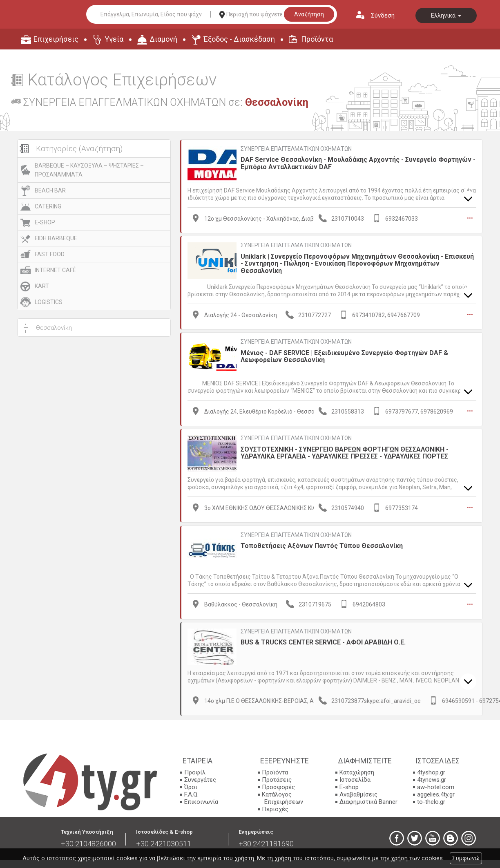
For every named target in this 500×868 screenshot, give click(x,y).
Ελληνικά (446, 16)
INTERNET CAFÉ (55, 270)
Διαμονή (163, 39)
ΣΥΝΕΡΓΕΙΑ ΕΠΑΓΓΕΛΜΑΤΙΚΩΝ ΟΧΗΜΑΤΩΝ (296, 149)
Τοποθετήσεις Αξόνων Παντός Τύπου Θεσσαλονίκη (322, 544)
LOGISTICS (49, 302)
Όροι (191, 785)
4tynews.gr (432, 778)
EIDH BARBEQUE (56, 238)
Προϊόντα (317, 39)
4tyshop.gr (431, 770)
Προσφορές (278, 785)
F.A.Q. (191, 792)
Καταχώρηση (357, 770)
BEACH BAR (50, 190)
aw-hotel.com (436, 785)
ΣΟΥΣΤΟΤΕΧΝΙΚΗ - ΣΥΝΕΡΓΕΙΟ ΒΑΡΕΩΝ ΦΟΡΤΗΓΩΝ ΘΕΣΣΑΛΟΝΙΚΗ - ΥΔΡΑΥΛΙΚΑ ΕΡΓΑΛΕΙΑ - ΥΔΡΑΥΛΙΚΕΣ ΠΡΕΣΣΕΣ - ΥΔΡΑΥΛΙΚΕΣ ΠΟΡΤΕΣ (345, 451)
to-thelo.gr (431, 800)
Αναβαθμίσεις (358, 792)
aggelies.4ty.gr (436, 792)
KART (42, 286)
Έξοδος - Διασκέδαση (239, 39)
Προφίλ (195, 770)
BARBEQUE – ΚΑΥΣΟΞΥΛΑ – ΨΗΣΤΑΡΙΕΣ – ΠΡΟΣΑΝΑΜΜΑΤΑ (89, 170)
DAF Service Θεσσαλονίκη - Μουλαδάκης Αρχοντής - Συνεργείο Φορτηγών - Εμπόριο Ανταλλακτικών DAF (358, 163)
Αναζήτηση (309, 14)
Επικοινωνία (201, 800)
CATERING (48, 206)
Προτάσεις (277, 778)
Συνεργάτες (200, 778)
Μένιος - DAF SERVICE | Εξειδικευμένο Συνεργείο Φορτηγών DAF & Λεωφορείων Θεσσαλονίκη (344, 355)
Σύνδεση (383, 16)
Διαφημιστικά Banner (368, 800)
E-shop (349, 785)
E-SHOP (45, 222)
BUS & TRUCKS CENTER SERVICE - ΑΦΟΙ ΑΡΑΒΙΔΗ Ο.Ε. (323, 640)
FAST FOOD (50, 254)
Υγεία (114, 39)
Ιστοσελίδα (355, 778)
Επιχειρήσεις (56, 39)
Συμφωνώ (466, 858)
